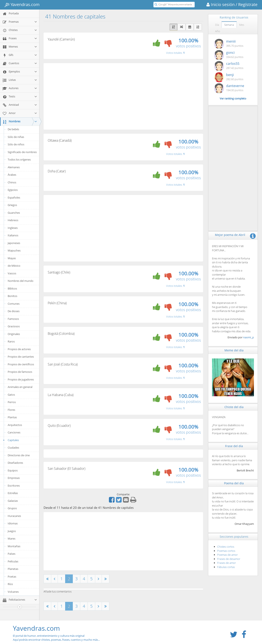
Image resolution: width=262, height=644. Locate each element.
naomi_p (249, 337)
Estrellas (13, 493)
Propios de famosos (20, 372)
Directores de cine (19, 455)
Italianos (13, 235)
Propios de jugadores (21, 379)
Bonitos (12, 296)
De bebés (13, 129)
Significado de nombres (22, 152)
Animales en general (20, 387)
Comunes (14, 304)
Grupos (12, 508)
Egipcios (13, 190)
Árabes (12, 175)
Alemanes (14, 167)
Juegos (12, 531)
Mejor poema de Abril (230, 235)
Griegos (12, 205)
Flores (11, 410)
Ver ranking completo (233, 98)
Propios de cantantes (21, 357)
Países (12, 554)
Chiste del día (234, 407)
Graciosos (14, 326)
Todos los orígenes (19, 159)
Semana (229, 25)
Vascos (12, 273)
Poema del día (234, 483)
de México (14, 266)
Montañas (14, 546)
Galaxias (13, 501)
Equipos (13, 470)
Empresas (14, 478)
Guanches (14, 213)
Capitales (10, 440)
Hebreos (13, 220)
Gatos (11, 395)
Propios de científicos (21, 364)
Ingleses (13, 228)
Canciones (14, 432)
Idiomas (13, 523)
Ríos (10, 584)
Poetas (12, 577)
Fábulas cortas (226, 567)
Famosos (13, 319)
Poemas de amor (227, 555)
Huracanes (14, 516)
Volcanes (13, 592)
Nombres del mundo (21, 281)
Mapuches (14, 250)
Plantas (12, 417)
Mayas (12, 258)
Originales (14, 334)
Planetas (13, 569)
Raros (11, 341)
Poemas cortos (226, 551)
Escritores (14, 486)
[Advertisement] (123, 96)
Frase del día (234, 446)
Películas (13, 561)
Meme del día (234, 350)
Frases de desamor (229, 559)
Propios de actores (19, 349)
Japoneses (14, 243)
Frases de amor (227, 563)
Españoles (14, 197)
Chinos (12, 182)
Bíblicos (12, 288)
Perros (12, 402)
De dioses (14, 311)
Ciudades (13, 448)
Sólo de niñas (16, 137)
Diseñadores (15, 463)
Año (218, 31)
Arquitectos (15, 425)
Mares (12, 539)
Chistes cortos (226, 547)
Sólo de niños (16, 144)
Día (217, 25)
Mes (242, 25)
